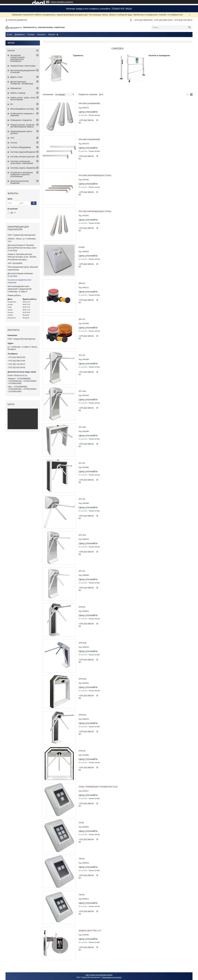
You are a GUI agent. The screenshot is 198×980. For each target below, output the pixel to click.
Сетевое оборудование (21, 147)
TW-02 (82, 859)
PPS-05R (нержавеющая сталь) (95, 211)
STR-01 (82, 607)
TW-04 (82, 895)
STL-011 (82, 535)
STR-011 (82, 715)
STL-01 (82, 571)
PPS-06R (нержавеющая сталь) (95, 175)
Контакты (41, 34)
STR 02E (83, 643)
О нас (9, 34)
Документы (20, 34)
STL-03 (82, 463)
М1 (12, 104)
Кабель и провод (18, 93)
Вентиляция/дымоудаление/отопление (23, 71)
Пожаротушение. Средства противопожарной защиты (22, 126)
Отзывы (31, 34)
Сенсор (14, 143)
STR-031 (82, 679)
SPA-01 (82, 283)
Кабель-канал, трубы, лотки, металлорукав (23, 99)
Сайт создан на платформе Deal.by (99, 975)
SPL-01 (82, 319)
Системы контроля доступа (23, 157)
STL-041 (82, 391)
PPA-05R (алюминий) (89, 103)
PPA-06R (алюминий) (89, 139)
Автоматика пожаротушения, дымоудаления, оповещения (18, 58)
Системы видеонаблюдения (23, 152)
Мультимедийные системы (22, 109)
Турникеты (78, 55)
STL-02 (82, 499)
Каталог (52, 34)
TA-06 (81, 823)
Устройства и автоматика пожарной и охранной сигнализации (22, 174)
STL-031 (82, 427)
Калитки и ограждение (159, 55)
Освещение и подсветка (21, 120)
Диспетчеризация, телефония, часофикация (22, 83)
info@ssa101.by (20, 375)
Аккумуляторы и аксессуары (23, 66)
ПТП (12, 138)
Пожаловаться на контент (112, 977)
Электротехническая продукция (20, 182)
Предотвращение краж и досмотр (21, 132)
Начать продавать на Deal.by (62, 2)
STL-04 (82, 355)
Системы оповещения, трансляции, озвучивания (22, 162)
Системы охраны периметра (23, 168)
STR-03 (82, 751)
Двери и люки (16, 77)
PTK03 (82, 247)
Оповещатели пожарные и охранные (22, 114)
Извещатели (16, 88)
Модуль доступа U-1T (90, 931)
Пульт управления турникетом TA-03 (98, 787)
